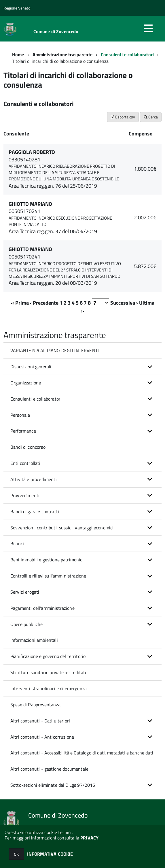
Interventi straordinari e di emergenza (49, 688)
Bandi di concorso (28, 447)
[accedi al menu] (148, 28)
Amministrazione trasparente (62, 54)
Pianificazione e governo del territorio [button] (48, 656)
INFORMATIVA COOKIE (50, 854)
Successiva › (124, 303)
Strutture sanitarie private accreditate (49, 672)
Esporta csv (123, 117)
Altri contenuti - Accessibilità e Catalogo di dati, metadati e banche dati (82, 753)
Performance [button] (23, 431)
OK (16, 854)
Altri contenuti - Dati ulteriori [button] (40, 721)
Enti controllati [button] (25, 463)
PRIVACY (89, 838)
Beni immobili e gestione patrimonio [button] (47, 560)
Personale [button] (20, 415)
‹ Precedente (44, 303)
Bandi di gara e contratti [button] (35, 512)
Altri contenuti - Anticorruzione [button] (42, 737)
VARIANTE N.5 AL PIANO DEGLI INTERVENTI (55, 350)
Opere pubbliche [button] (26, 624)
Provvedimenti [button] (25, 495)
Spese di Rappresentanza (35, 705)
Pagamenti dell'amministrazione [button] (42, 608)
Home (18, 54)
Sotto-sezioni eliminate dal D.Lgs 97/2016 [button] (53, 785)
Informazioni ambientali (34, 640)
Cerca (151, 117)
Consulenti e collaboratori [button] (36, 399)
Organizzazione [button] (26, 383)
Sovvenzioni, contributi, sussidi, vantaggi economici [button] (62, 528)
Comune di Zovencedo (56, 31)
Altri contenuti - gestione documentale (49, 769)
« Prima (20, 303)
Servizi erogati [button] (25, 592)
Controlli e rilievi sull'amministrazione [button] (48, 576)
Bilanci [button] (17, 544)
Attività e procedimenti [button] (34, 479)
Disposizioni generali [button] (31, 367)
